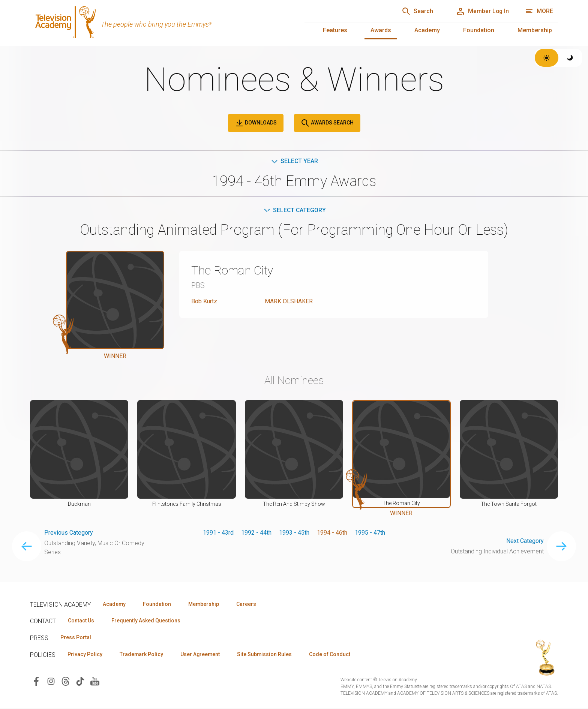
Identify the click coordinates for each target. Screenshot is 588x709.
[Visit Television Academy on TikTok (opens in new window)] (80, 681)
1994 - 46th (332, 533)
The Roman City (233, 271)
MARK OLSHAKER (289, 301)
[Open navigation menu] (539, 11)
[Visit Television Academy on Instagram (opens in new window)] (51, 681)
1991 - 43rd (218, 533)
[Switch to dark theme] (570, 58)
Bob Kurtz (204, 301)
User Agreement (202, 655)
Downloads (256, 123)
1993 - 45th (294, 533)
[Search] (416, 11)
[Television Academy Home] (160, 22)
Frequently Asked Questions (146, 621)
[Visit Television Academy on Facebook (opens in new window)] (36, 681)
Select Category (294, 210)
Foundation (479, 30)
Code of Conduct (333, 655)
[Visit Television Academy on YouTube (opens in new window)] (95, 681)
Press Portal (76, 638)
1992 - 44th (256, 533)
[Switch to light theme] (547, 58)
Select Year (294, 161)
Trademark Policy (142, 655)
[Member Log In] (482, 11)
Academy (427, 30)
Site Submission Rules (267, 655)
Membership (535, 30)
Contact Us (81, 621)
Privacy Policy (85, 655)
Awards (381, 30)
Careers (248, 604)
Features (335, 30)
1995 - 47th (370, 533)
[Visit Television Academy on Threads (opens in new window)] (66, 681)
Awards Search (327, 123)
